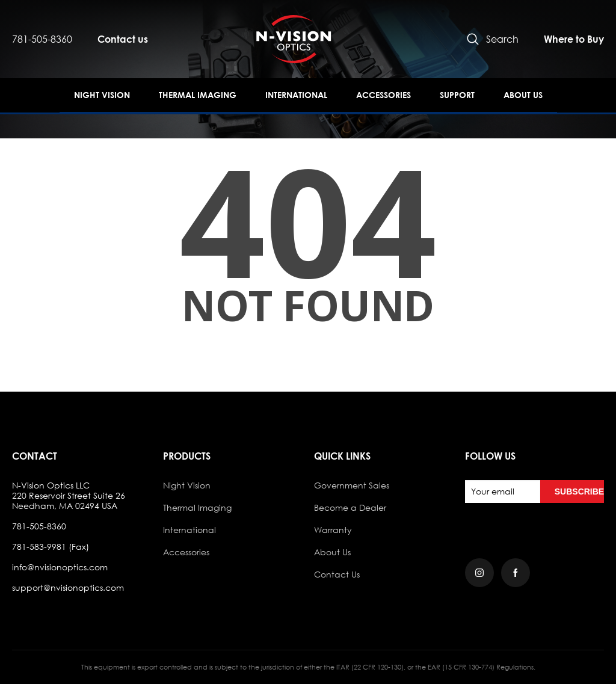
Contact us (123, 39)
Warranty (333, 530)
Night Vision (102, 95)
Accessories (383, 95)
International (296, 95)
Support (457, 95)
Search (493, 39)
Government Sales (352, 485)
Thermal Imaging (198, 95)
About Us (523, 95)
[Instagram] (479, 573)
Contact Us (337, 574)
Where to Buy (574, 39)
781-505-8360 (42, 39)
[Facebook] (516, 573)
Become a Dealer (350, 507)
